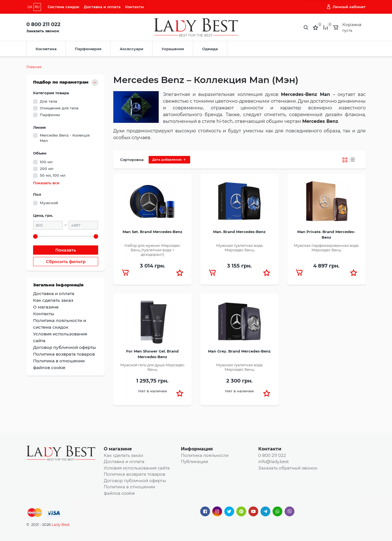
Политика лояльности (205, 455)
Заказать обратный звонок (288, 468)
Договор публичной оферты (135, 481)
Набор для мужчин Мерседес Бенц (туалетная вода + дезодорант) (152, 250)
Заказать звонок (43, 31)
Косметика (46, 49)
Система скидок (64, 7)
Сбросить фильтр (66, 262)
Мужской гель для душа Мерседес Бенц (152, 367)
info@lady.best (274, 461)
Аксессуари (132, 49)
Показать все (46, 183)
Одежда (210, 49)
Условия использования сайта (137, 468)
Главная (34, 67)
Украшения (173, 49)
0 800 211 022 (43, 24)
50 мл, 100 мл (53, 175)
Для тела (49, 101)
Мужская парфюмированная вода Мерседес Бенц (326, 248)
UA (30, 7)
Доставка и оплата (102, 7)
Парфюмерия (88, 49)
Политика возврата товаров (134, 474)
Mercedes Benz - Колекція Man (65, 138)
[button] (180, 273)
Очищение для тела (59, 108)
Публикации (194, 461)
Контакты (134, 7)
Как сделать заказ (123, 455)
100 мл (46, 162)
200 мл (47, 169)
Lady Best (61, 524)
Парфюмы (50, 115)
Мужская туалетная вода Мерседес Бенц (239, 248)
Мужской (49, 203)
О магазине (118, 449)
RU (37, 7)
